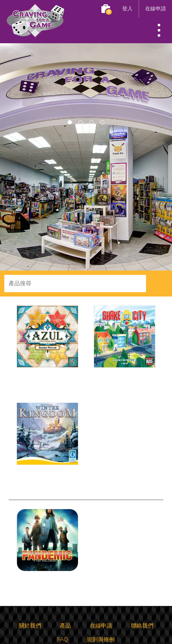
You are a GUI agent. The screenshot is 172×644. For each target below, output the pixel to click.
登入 (127, 8)
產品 (65, 626)
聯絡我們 (142, 626)
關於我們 (30, 626)
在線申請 (156, 8)
